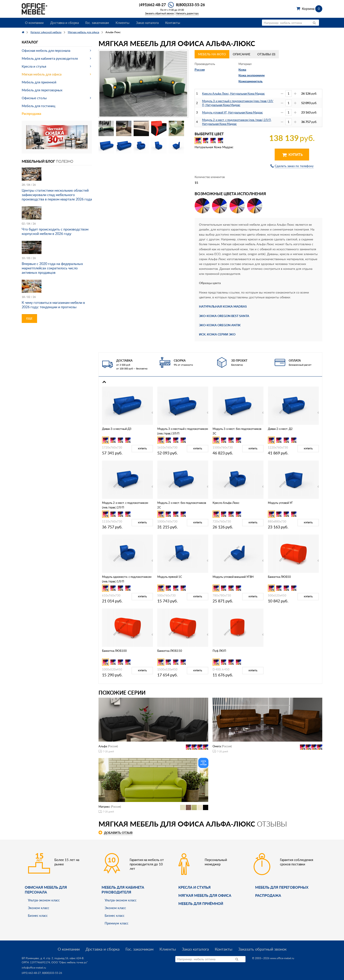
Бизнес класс (38, 915)
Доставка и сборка (64, 23)
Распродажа (31, 114)
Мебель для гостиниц (39, 106)
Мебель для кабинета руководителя (50, 58)
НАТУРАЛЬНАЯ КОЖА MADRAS (223, 306)
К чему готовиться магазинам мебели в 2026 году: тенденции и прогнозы (53, 305)
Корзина (312, 9)
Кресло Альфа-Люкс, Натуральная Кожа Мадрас (233, 94)
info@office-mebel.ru (34, 968)
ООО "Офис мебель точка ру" (69, 962)
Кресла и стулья (34, 66)
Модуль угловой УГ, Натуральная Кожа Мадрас (232, 112)
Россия (200, 69)
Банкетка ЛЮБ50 (279, 577)
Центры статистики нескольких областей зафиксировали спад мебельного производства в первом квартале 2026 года (57, 195)
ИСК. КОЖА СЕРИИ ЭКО (217, 334)
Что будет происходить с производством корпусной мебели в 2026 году (55, 231)
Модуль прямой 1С (170, 577)
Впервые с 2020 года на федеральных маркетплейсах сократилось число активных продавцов (52, 268)
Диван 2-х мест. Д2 (280, 429)
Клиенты (123, 23)
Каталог (30, 42)
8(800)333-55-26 (190, 5)
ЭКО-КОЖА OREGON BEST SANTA (224, 316)
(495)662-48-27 (152, 5)
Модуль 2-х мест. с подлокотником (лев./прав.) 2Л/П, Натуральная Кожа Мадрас (237, 122)
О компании (34, 23)
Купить (292, 154)
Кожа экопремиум (252, 75)
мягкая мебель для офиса (205, 895)
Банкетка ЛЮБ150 (170, 651)
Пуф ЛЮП (219, 651)
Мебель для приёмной (201, 903)
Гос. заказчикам (97, 23)
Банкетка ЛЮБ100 (114, 651)
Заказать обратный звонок (159, 13)
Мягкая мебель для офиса (42, 74)
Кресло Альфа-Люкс (226, 503)
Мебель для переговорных (42, 90)
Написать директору (187, 13)
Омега (217, 746)
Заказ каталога (147, 23)
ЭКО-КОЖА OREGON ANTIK (220, 325)
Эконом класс (39, 908)
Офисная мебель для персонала (46, 50)
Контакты (173, 23)
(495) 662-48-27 (31, 973)
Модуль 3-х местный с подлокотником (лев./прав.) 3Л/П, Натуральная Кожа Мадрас (238, 103)
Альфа (103, 746)
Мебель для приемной (39, 82)
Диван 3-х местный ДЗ (117, 429)
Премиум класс (116, 923)
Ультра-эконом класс (44, 900)
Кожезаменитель (251, 81)
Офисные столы (34, 98)
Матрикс (104, 807)
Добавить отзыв (118, 833)
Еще (29, 318)
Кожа (242, 69)
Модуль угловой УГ (280, 503)
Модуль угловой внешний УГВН (233, 577)
